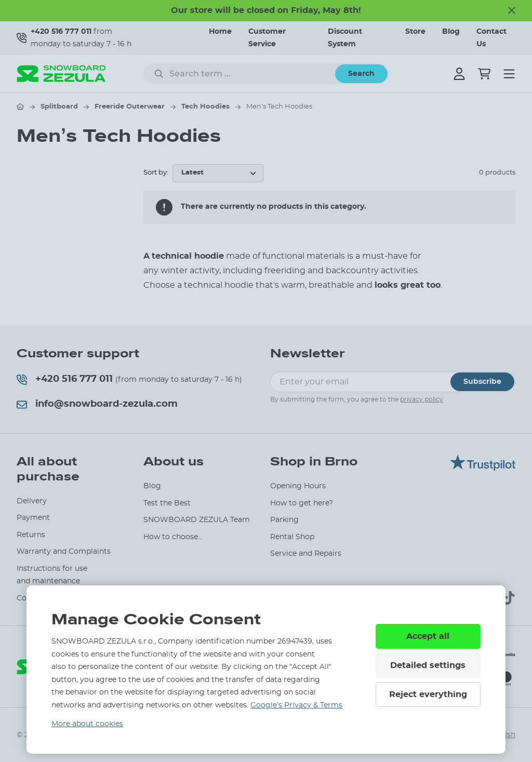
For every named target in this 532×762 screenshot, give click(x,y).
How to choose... (173, 537)
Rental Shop (292, 537)
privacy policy (422, 399)
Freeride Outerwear (130, 107)
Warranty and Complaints (64, 552)
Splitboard (59, 107)
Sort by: (156, 173)
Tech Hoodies (205, 107)
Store (415, 32)
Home (220, 32)
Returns (31, 535)
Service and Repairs (306, 554)
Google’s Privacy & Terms (296, 705)
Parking (284, 520)
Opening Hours (298, 486)
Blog (451, 32)
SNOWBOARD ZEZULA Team (197, 520)
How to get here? (302, 503)
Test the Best (167, 503)
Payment (33, 518)
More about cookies (87, 724)
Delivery (32, 501)
